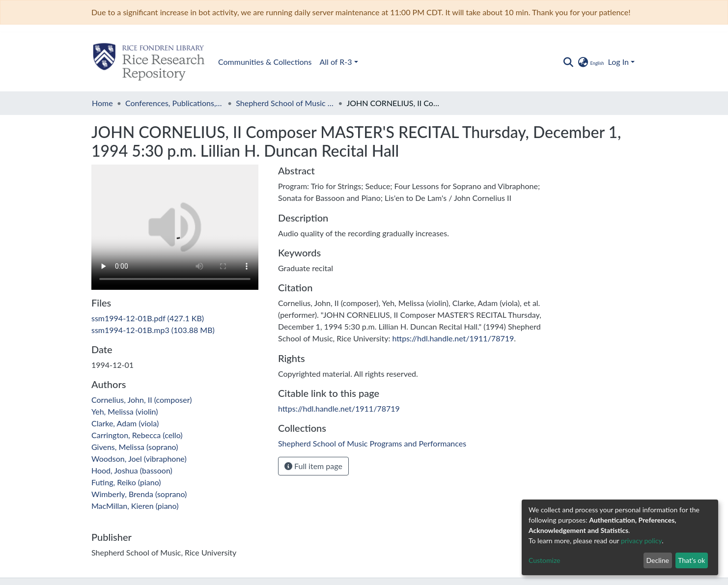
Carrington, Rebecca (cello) (137, 435)
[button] (590, 62)
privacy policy (641, 541)
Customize (545, 560)
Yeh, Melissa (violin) (125, 411)
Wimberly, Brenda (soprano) (139, 494)
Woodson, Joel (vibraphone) (139, 459)
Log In (618, 62)
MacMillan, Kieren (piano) (135, 506)
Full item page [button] (313, 466)
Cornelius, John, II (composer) (141, 400)
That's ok (691, 560)
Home (102, 103)
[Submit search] (568, 62)
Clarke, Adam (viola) (125, 423)
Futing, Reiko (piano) (126, 482)
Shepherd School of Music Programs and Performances (285, 103)
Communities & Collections (265, 62)
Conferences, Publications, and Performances (174, 103)
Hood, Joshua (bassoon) (132, 470)
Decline (658, 560)
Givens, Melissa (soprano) (135, 447)
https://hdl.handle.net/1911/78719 (453, 338)
